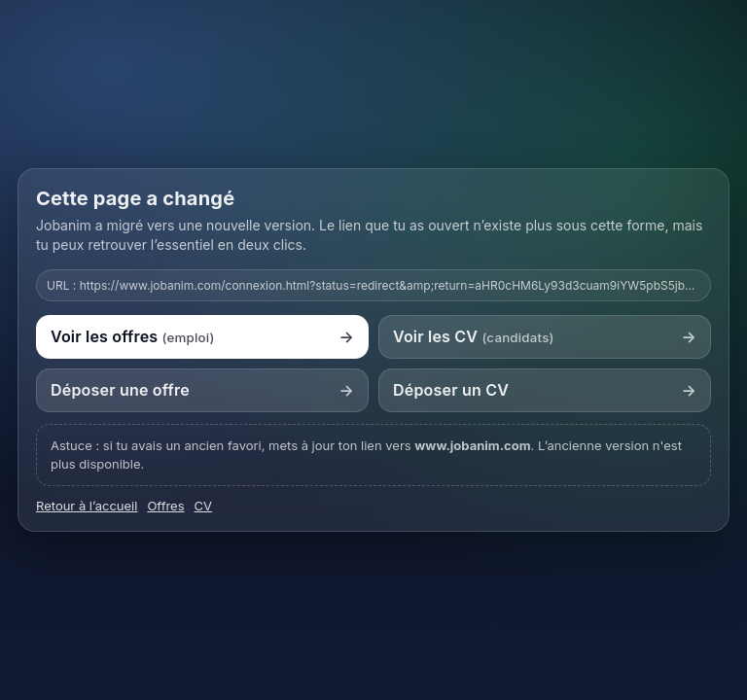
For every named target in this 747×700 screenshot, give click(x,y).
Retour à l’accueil (87, 506)
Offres (165, 506)
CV (203, 506)
